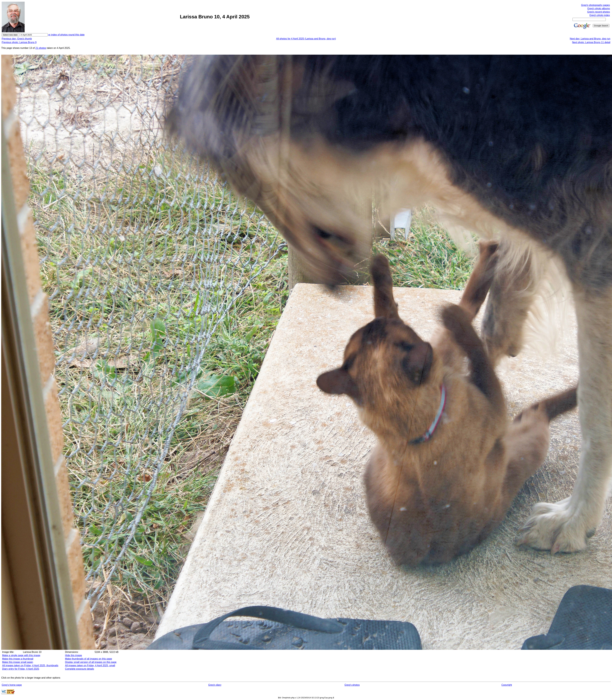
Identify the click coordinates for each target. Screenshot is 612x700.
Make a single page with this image (21, 655)
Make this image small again (18, 662)
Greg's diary (215, 685)
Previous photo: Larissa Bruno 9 (19, 42)
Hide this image (73, 655)
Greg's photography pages (595, 5)
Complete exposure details (79, 669)
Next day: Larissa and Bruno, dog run (590, 39)
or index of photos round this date (66, 35)
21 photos (41, 48)
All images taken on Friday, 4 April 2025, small (90, 665)
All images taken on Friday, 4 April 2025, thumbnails (30, 665)
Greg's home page (12, 685)
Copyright (507, 685)
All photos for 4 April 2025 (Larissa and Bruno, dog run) (306, 39)
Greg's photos (352, 685)
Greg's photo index (600, 15)
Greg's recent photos (599, 12)
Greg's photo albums (599, 8)
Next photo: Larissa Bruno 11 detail (591, 42)
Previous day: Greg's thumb (17, 39)
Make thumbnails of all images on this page (89, 659)
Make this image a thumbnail (18, 659)
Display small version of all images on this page (91, 662)
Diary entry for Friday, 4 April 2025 (21, 669)
